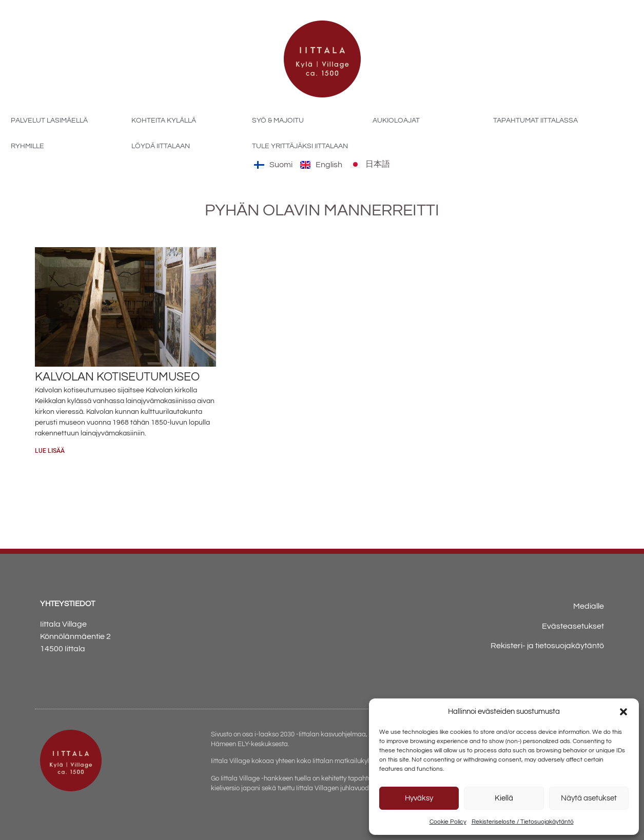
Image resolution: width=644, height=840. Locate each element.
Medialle (589, 606)
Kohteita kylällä (164, 121)
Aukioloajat (396, 121)
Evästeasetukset (573, 626)
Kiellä (504, 798)
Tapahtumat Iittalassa (535, 121)
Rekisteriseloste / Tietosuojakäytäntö (523, 822)
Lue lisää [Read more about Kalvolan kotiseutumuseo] (50, 451)
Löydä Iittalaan (161, 146)
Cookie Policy (448, 822)
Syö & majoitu (278, 121)
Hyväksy (419, 798)
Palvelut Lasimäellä (49, 121)
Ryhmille (27, 146)
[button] (623, 712)
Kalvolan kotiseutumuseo (117, 377)
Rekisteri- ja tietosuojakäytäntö (547, 646)
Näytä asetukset (589, 798)
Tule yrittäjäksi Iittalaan (300, 146)
